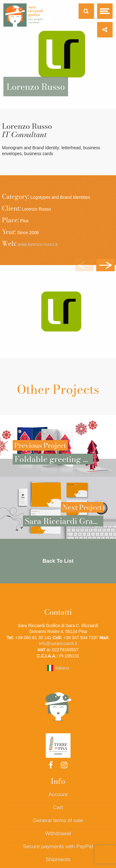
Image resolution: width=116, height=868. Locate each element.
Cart (58, 807)
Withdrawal (58, 833)
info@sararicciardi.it (58, 643)
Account (58, 794)
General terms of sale (58, 820)
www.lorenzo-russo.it (38, 244)
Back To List (58, 561)
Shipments (58, 859)
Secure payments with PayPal (58, 846)
